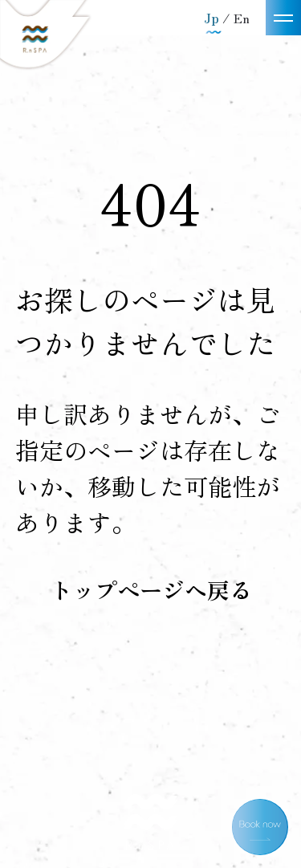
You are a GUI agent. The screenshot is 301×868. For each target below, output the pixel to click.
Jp (213, 18)
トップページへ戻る (151, 589)
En (242, 18)
